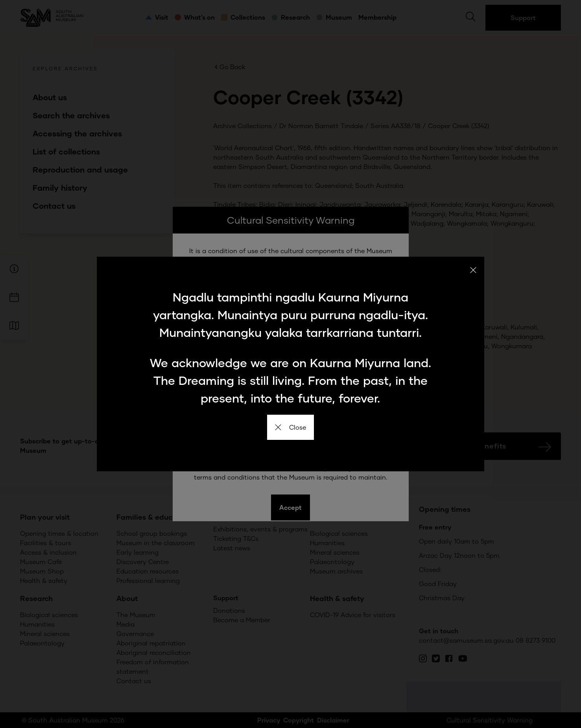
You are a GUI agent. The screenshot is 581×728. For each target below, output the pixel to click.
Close (290, 427)
